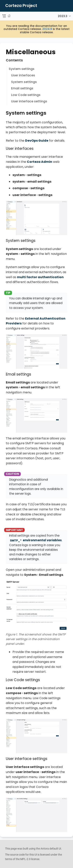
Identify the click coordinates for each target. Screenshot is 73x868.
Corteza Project (21, 6)
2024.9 (47, 29)
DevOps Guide (37, 141)
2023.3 (63, 16)
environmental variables (35, 540)
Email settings (22, 88)
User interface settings (29, 101)
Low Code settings (26, 95)
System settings (22, 69)
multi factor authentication (40, 277)
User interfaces (23, 75)
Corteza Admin (40, 162)
